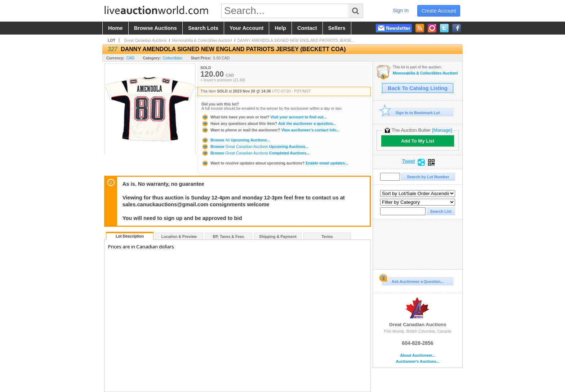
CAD (130, 58)
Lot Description (130, 236)
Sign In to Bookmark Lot (411, 112)
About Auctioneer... (417, 355)
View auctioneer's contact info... (270, 130)
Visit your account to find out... (264, 117)
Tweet (409, 161)
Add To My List (418, 141)
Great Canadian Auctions (145, 40)
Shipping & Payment (278, 236)
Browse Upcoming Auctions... (236, 140)
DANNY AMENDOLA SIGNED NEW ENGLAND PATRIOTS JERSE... (296, 40)
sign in (401, 10)
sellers (337, 28)
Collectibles (172, 58)
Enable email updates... (275, 163)
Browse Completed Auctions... (255, 153)
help (280, 28)
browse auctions (155, 28)
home (115, 28)
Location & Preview (179, 236)
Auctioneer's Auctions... (417, 362)
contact (307, 28)
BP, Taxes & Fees (229, 236)
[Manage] (442, 130)
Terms (327, 236)
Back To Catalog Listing (418, 88)
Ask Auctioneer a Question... (413, 280)
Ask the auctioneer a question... (269, 123)
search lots (203, 28)
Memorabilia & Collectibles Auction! (202, 40)
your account (246, 28)
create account (439, 11)
